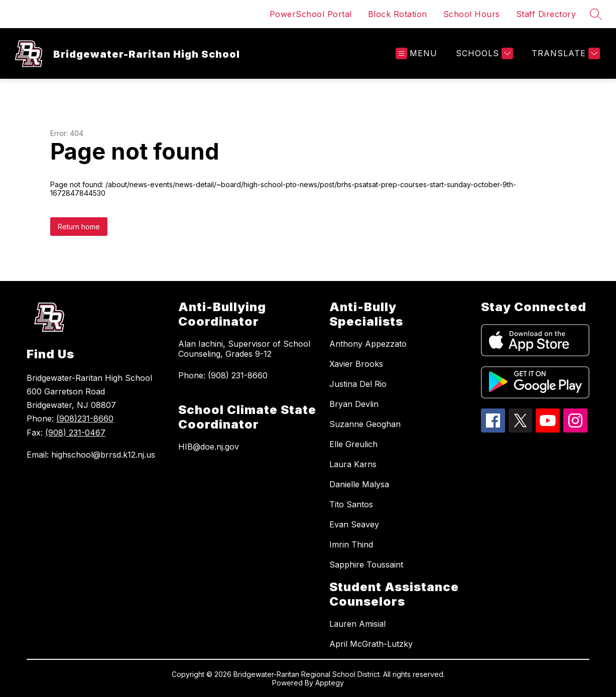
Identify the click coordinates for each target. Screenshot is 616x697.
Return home (79, 227)
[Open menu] (416, 53)
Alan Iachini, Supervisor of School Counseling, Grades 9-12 (244, 349)
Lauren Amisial (357, 624)
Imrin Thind (351, 544)
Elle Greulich (353, 444)
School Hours (472, 14)
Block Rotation (398, 14)
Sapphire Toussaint (366, 565)
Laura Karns (353, 464)
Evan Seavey (354, 524)
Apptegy (330, 683)
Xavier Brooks (356, 364)
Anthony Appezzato (368, 344)
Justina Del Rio (358, 384)
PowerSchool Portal (311, 14)
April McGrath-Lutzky (371, 644)
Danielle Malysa (359, 484)
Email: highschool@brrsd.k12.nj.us (91, 455)
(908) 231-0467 (75, 433)
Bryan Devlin (354, 404)
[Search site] (596, 14)
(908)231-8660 (85, 419)
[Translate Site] (565, 53)
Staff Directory (546, 14)
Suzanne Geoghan (365, 424)
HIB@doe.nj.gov (209, 447)
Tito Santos (351, 504)
